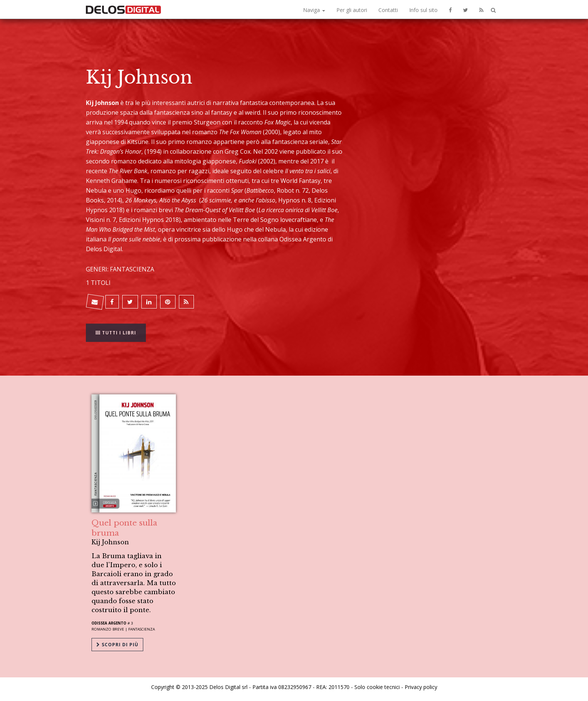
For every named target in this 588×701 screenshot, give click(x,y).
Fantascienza (142, 629)
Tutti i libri (116, 327)
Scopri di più (117, 645)
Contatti (388, 10)
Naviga (314, 10)
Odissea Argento (109, 623)
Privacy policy (421, 687)
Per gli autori (352, 10)
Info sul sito (423, 10)
